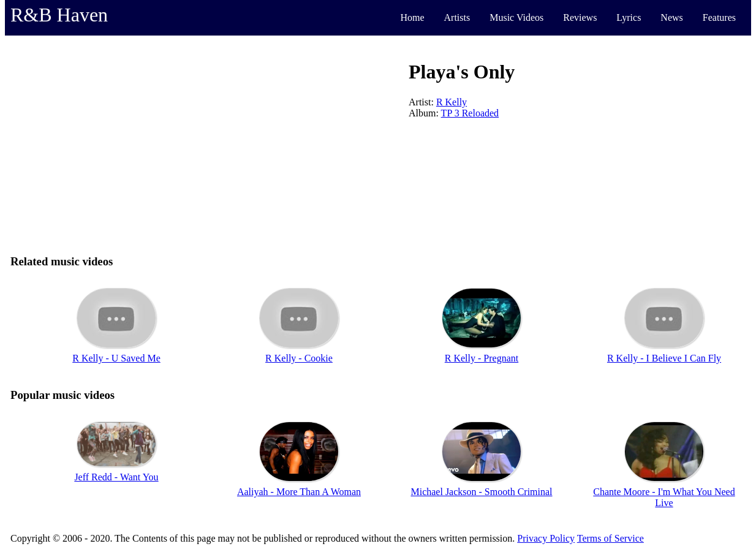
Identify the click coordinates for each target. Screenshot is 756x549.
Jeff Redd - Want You (116, 477)
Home (412, 17)
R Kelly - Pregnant (482, 358)
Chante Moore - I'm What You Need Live (664, 497)
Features (719, 17)
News (671, 17)
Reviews (580, 17)
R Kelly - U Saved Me (116, 358)
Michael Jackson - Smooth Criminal (481, 492)
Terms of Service (610, 538)
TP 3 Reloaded (470, 113)
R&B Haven (59, 15)
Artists (457, 17)
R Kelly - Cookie (299, 358)
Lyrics (629, 17)
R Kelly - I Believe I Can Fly (664, 358)
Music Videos (516, 17)
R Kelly (452, 102)
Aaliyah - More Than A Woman (299, 492)
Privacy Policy (546, 538)
